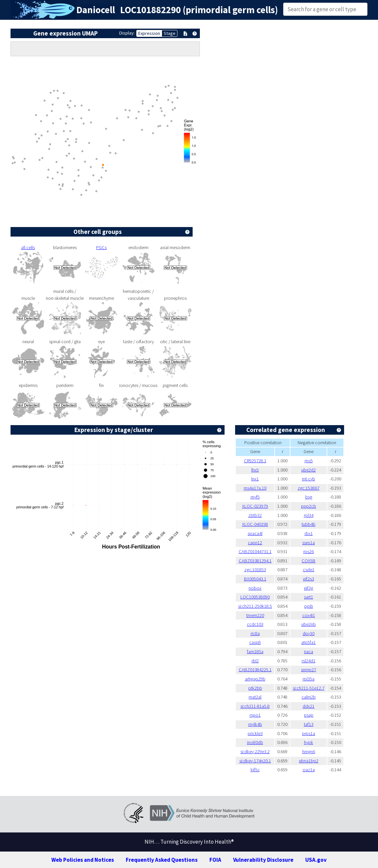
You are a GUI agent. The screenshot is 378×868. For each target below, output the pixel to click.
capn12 (255, 543)
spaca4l (255, 533)
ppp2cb (309, 506)
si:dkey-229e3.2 (255, 752)
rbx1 (309, 533)
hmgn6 (309, 752)
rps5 (309, 461)
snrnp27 (309, 670)
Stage (170, 33)
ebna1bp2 (309, 761)
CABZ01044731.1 (255, 551)
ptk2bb (255, 688)
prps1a (309, 733)
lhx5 (255, 470)
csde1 (309, 570)
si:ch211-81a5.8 (255, 706)
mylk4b (255, 724)
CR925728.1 (255, 461)
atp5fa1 (309, 642)
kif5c (255, 770)
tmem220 (255, 615)
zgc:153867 (309, 488)
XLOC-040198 (255, 524)
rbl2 (255, 661)
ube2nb (309, 624)
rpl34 (309, 515)
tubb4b (309, 524)
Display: (127, 33)
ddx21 (309, 706)
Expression (149, 33)
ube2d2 (309, 470)
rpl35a (309, 679)
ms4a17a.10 (255, 488)
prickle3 (255, 733)
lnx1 (255, 479)
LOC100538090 (255, 597)
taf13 (309, 724)
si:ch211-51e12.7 (309, 688)
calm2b (309, 697)
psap (309, 715)
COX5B (309, 561)
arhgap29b (255, 679)
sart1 (309, 597)
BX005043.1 (255, 579)
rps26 (309, 551)
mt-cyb (309, 479)
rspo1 (255, 715)
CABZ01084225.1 (255, 670)
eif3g (309, 588)
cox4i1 (309, 615)
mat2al (255, 697)
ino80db (255, 742)
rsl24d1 (309, 661)
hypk (309, 742)
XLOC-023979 (255, 506)
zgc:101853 (255, 570)
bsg (309, 497)
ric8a (255, 633)
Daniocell (96, 10)
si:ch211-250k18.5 (255, 606)
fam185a (255, 651)
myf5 (255, 497)
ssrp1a (309, 543)
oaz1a (309, 770)
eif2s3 (309, 579)
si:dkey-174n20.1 (255, 761)
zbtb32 (255, 515)
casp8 (255, 642)
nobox (255, 588)
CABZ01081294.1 (255, 561)
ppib (309, 606)
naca (309, 651)
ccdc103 (255, 624)
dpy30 (309, 633)
